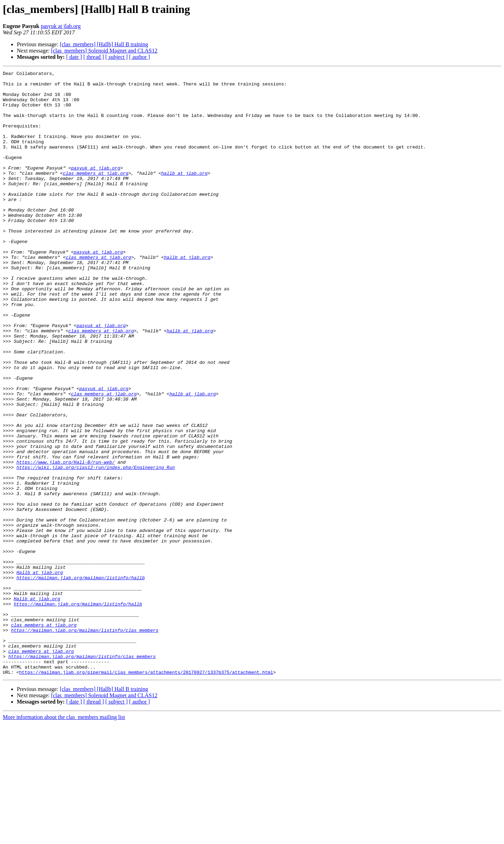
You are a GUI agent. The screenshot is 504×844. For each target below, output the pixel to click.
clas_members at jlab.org (96, 194)
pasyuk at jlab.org (61, 26)
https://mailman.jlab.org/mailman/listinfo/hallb (81, 679)
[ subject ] (117, 57)
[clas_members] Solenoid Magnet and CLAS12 (104, 51)
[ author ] (140, 57)
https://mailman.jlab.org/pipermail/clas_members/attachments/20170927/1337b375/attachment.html (146, 793)
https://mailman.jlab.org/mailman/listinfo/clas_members (85, 742)
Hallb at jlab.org (40, 673)
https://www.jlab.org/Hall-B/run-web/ (66, 541)
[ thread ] (94, 57)
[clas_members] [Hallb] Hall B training (104, 44)
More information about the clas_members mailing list (64, 838)
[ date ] (74, 57)
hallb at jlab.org (184, 194)
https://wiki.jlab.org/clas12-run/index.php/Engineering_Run (96, 547)
